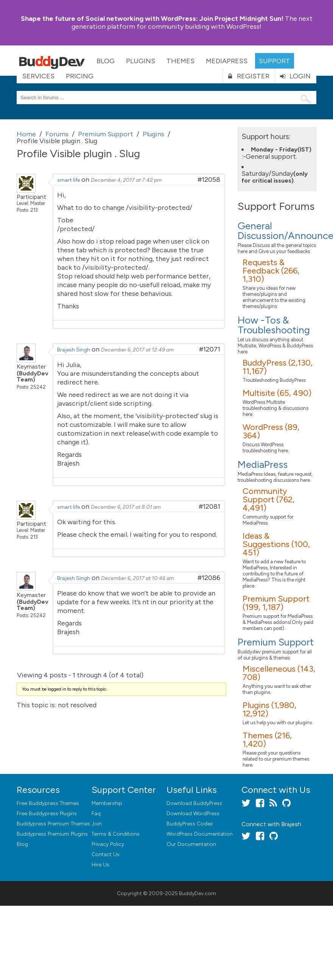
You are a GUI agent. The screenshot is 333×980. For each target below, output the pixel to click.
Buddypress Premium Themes (53, 824)
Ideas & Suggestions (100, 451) (276, 544)
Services (38, 76)
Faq (96, 814)
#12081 (209, 506)
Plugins (141, 61)
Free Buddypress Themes (48, 803)
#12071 (210, 349)
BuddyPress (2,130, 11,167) (278, 367)
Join (97, 824)
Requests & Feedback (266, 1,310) (271, 271)
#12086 (209, 578)
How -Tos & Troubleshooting (274, 325)
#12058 (209, 180)
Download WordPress (193, 814)
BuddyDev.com (198, 893)
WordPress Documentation (200, 834)
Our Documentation (191, 844)
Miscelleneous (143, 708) (279, 673)
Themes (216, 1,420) (267, 740)
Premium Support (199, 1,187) (276, 603)
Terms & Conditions (116, 834)
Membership (107, 803)
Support (275, 61)
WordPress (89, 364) (271, 431)
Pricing (80, 76)
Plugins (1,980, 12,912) (269, 709)
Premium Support (276, 642)
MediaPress (227, 61)
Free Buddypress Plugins (47, 814)
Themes (181, 61)
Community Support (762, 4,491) (268, 499)
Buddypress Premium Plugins (52, 834)
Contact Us (106, 854)
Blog (106, 61)
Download (194, 803)
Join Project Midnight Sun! (152, 19)
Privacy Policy (108, 844)
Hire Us (100, 865)
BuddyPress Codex (190, 824)
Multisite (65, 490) (277, 393)
